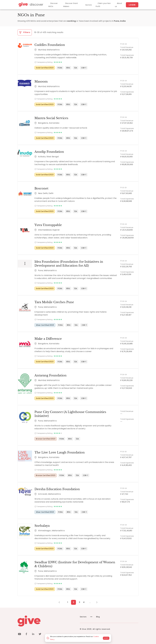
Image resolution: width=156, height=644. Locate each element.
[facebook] (26, 634)
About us (118, 5)
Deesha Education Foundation (57, 489)
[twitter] (40, 634)
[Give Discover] (31, 5)
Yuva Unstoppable (48, 225)
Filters (25, 32)
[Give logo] (47, 620)
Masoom (41, 81)
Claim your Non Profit (103, 5)
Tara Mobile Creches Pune (54, 302)
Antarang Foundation (50, 375)
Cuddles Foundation (50, 45)
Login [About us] (132, 5)
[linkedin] (33, 634)
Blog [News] (95, 616)
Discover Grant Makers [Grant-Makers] (71, 5)
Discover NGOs (53, 5)
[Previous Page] (61, 602)
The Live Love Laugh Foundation (59, 452)
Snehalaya (42, 525)
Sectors (89, 5)
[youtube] (19, 634)
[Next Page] (95, 602)
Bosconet (41, 188)
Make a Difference (48, 338)
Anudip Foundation (49, 152)
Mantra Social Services (51, 118)
